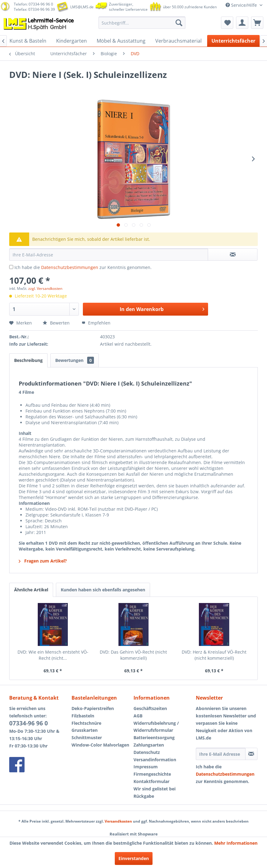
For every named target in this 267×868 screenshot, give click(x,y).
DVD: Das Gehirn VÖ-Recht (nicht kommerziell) (133, 655)
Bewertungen (75, 360)
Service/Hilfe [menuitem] (242, 5)
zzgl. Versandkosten (45, 288)
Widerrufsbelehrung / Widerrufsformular (156, 727)
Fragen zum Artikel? (43, 561)
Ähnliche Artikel (31, 590)
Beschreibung (28, 360)
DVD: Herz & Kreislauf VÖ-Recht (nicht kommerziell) (214, 655)
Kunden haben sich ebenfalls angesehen (103, 590)
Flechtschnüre (86, 723)
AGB (138, 716)
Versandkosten (118, 821)
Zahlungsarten (149, 745)
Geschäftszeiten (150, 708)
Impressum (146, 767)
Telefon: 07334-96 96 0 (33, 4)
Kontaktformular (151, 781)
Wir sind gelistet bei (155, 789)
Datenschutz (147, 752)
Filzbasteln (83, 716)
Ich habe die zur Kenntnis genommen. (83, 267)
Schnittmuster (87, 737)
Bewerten (57, 323)
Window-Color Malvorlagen (100, 745)
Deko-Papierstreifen (93, 708)
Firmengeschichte (152, 774)
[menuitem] (142, 23)
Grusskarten (85, 730)
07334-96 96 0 (29, 723)
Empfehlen (96, 323)
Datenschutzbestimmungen (70, 267)
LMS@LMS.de (82, 7)
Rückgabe (144, 796)
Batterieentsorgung (154, 737)
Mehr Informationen (236, 843)
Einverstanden (134, 858)
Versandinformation (155, 760)
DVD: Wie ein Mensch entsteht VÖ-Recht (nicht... (53, 655)
